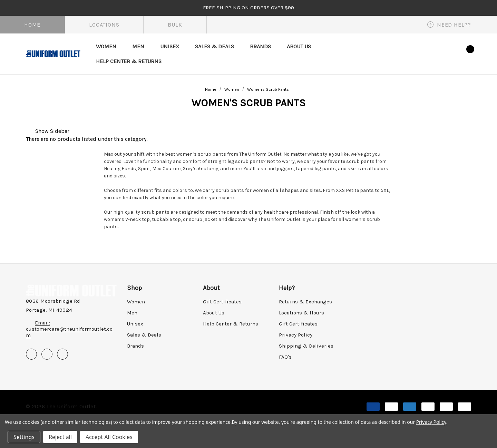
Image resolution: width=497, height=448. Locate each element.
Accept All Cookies (109, 437)
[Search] (414, 53)
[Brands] (260, 46)
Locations (104, 25)
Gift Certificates (222, 302)
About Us (214, 313)
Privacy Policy (296, 335)
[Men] (138, 46)
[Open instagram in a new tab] (62, 354)
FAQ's (285, 357)
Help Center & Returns (231, 324)
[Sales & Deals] (215, 46)
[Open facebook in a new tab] (31, 354)
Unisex (135, 324)
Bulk (175, 25)
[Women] (106, 46)
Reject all (60, 437)
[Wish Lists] (448, 54)
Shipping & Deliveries (306, 346)
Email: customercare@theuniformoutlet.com (69, 329)
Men (132, 313)
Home (32, 25)
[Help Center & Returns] (129, 61)
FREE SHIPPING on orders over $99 (248, 8)
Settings (24, 437)
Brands (135, 346)
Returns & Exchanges (305, 302)
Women (136, 302)
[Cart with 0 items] (464, 53)
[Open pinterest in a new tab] (47, 354)
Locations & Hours (301, 313)
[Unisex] (170, 46)
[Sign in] (431, 52)
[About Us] (299, 46)
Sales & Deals (144, 335)
